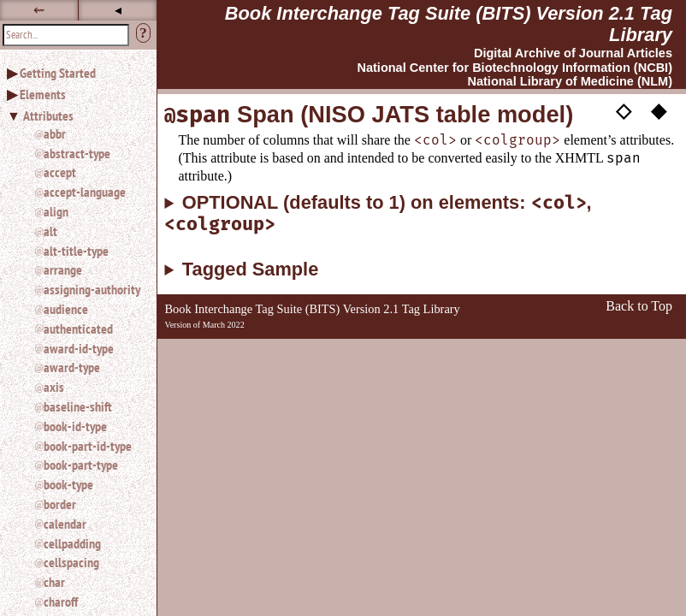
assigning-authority (92, 289)
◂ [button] (118, 10)
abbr (55, 133)
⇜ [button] (39, 10)
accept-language (85, 192)
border (60, 504)
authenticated (78, 329)
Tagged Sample (250, 269)
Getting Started (58, 73)
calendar (65, 524)
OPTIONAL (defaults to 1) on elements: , (378, 214)
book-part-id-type (88, 446)
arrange (63, 269)
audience (66, 309)
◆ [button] (659, 110)
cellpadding (72, 543)
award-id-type (79, 348)
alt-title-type (76, 251)
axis (54, 387)
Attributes (48, 115)
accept (60, 172)
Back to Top (639, 306)
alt (50, 231)
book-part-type (81, 465)
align (56, 211)
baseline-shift (78, 406)
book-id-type (75, 426)
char (54, 582)
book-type (68, 484)
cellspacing (71, 562)
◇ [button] (624, 110)
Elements (43, 94)
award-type (72, 367)
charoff (61, 601)
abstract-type (77, 153)
